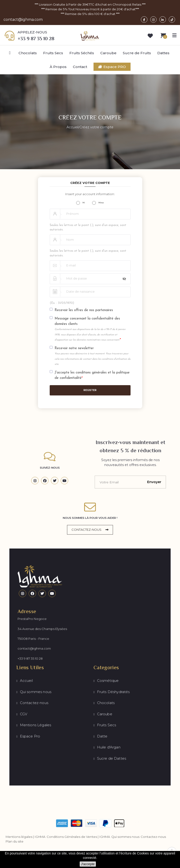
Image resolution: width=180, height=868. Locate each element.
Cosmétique (108, 767)
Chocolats (28, 53)
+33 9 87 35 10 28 (30, 706)
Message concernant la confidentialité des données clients (90, 330)
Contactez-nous (153, 837)
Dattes (163, 53)
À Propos (58, 67)
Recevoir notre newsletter (93, 357)
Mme (98, 203)
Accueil (26, 767)
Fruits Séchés (82, 53)
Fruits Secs (53, 53)
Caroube (108, 53)
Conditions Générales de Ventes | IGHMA (78, 837)
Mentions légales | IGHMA (26, 837)
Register (90, 391)
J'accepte (88, 864)
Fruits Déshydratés (113, 778)
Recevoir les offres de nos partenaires (84, 311)
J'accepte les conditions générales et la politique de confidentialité (92, 376)
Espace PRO (112, 67)
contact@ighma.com (23, 20)
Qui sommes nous (36, 778)
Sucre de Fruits (137, 53)
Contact (80, 67)
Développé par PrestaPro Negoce (130, 819)
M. (81, 203)
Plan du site (15, 842)
